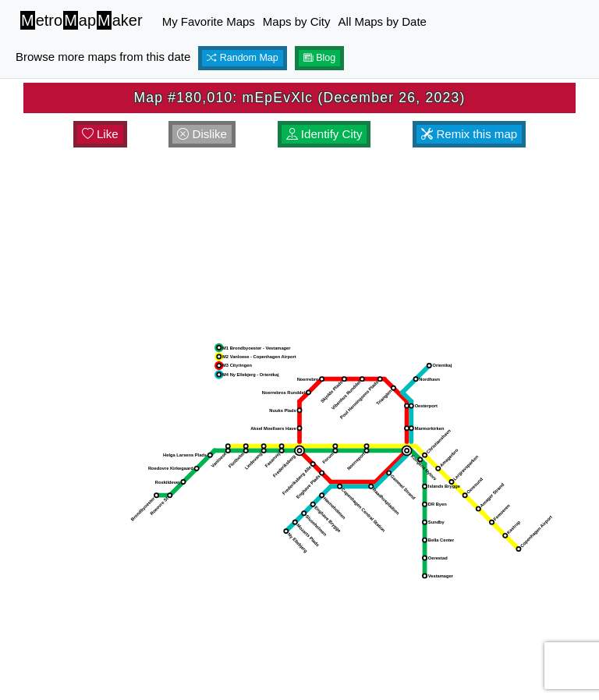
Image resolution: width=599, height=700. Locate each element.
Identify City (324, 134)
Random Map (243, 58)
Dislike (202, 134)
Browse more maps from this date (103, 57)
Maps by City (297, 21)
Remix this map (469, 134)
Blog (320, 58)
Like (100, 134)
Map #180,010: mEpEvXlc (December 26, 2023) (299, 98)
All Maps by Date (383, 21)
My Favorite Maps (209, 21)
